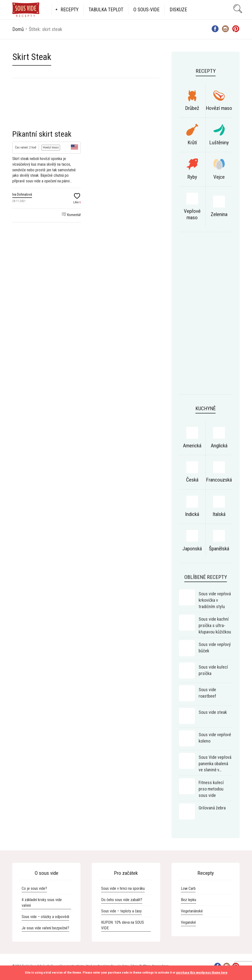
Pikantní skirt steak (42, 134)
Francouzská (219, 480)
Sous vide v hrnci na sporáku (123, 888)
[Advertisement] (206, 316)
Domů (18, 29)
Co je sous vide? (34, 888)
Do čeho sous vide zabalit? (122, 900)
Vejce (219, 177)
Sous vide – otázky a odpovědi (45, 917)
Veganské (188, 922)
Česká (192, 480)
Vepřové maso (192, 214)
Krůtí (192, 143)
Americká (192, 446)
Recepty (70, 10)
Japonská (192, 549)
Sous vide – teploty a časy (121, 911)
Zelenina (219, 214)
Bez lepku (189, 900)
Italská (219, 514)
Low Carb (188, 888)
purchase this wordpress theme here (202, 973)
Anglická (219, 446)
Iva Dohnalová (22, 194)
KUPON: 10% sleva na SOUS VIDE (123, 925)
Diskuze (178, 10)
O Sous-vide (146, 10)
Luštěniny (219, 143)
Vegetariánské (192, 911)
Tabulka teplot (106, 10)
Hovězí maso (51, 147)
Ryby (192, 177)
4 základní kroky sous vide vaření (42, 903)
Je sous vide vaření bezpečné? (45, 928)
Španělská (219, 549)
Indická (192, 514)
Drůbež (192, 108)
